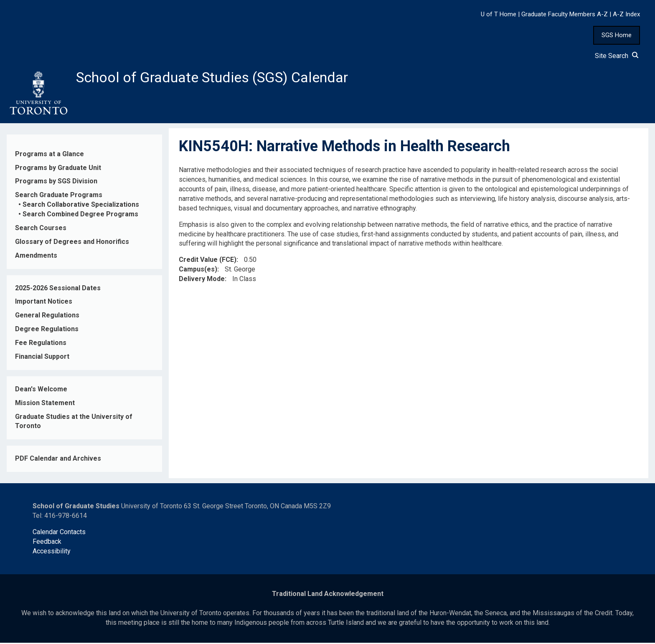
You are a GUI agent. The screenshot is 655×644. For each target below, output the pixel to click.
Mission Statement (45, 404)
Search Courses (41, 229)
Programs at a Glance (50, 155)
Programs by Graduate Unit (58, 169)
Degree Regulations (47, 331)
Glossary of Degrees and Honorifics (72, 243)
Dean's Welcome (41, 390)
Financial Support (42, 358)
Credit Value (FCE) (208, 261)
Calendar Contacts (59, 533)
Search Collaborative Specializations (81, 206)
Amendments (36, 257)
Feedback (47, 543)
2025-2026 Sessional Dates (58, 289)
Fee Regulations (41, 344)
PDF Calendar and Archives (58, 460)
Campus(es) (198, 271)
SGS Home (617, 35)
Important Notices (44, 303)
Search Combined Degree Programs (80, 216)
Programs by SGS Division (56, 183)
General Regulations (47, 317)
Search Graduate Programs (59, 196)
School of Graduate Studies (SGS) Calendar (220, 78)
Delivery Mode (202, 280)
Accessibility (52, 552)
